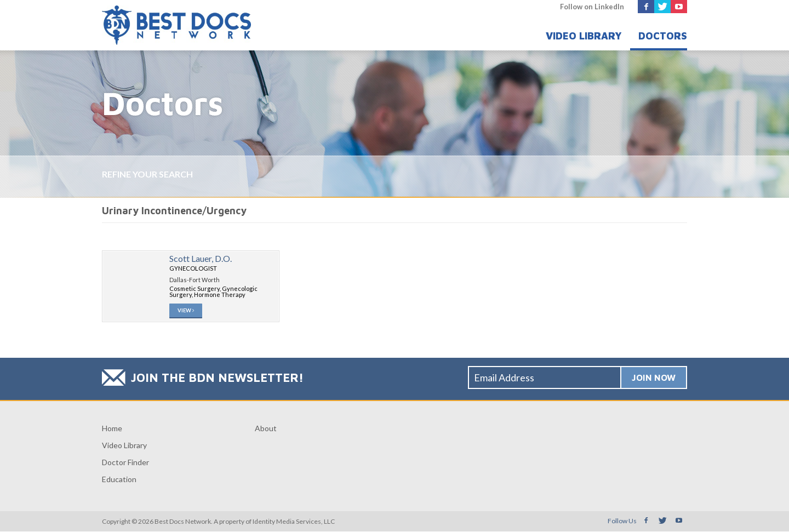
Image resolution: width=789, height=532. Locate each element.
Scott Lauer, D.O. (201, 258)
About (266, 429)
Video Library (584, 36)
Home (112, 429)
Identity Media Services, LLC (294, 522)
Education (119, 480)
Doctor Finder (125, 463)
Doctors (663, 36)
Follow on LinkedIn (592, 7)
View (186, 311)
